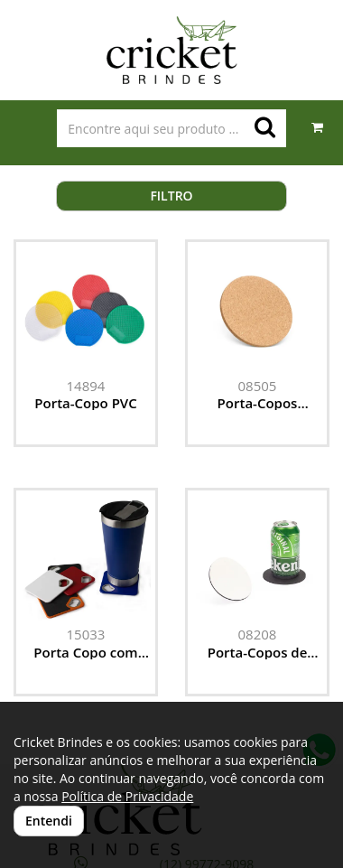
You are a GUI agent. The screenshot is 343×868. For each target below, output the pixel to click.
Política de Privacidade (127, 796)
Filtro (171, 196)
